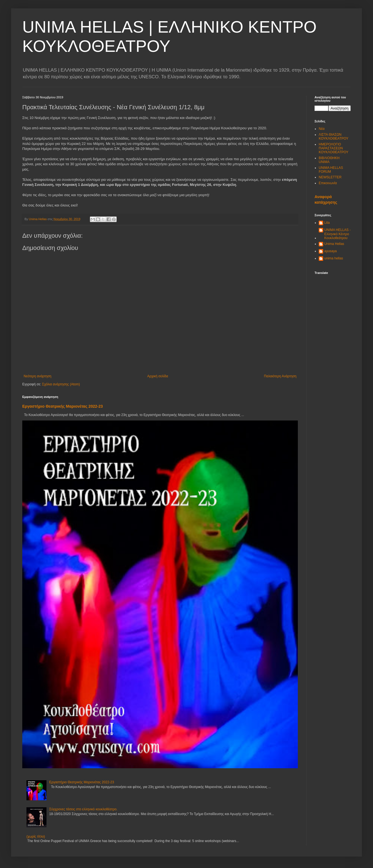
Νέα (322, 129)
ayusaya (331, 251)
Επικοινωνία (328, 183)
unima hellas (334, 258)
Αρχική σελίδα (158, 376)
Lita (327, 223)
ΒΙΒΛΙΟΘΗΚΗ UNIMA (329, 160)
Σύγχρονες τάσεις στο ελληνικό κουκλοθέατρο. (83, 809)
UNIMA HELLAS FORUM (331, 170)
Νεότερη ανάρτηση (37, 376)
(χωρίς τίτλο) (36, 837)
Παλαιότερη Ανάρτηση (280, 376)
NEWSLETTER (330, 177)
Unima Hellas (334, 244)
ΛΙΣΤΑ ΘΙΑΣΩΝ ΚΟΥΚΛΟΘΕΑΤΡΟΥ (333, 137)
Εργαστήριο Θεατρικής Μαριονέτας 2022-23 (62, 406)
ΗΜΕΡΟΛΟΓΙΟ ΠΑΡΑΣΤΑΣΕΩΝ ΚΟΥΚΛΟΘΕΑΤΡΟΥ (333, 148)
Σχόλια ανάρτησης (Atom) (61, 384)
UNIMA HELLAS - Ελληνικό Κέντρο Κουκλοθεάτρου (338, 234)
